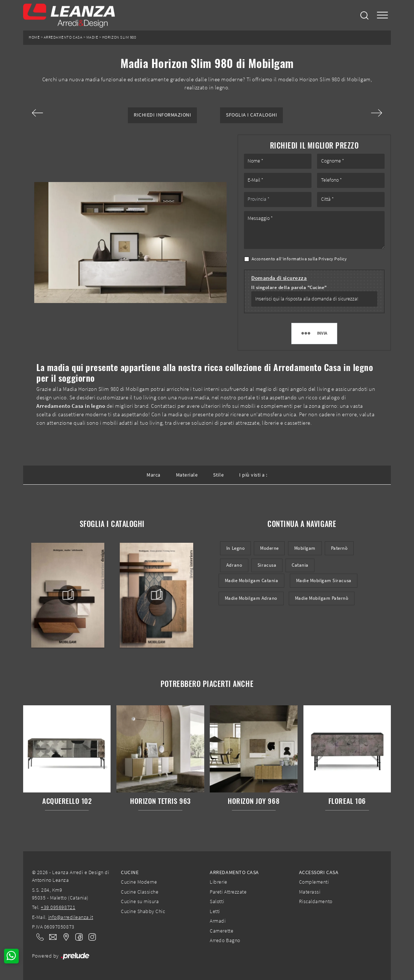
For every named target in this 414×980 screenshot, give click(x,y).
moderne (269, 548)
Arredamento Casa (63, 37)
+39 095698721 (58, 907)
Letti (215, 911)
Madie (92, 37)
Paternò (339, 548)
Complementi (314, 882)
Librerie (218, 882)
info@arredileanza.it (71, 917)
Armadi (218, 921)
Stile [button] (218, 475)
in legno (235, 548)
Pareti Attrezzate (228, 892)
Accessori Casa (319, 872)
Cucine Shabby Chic (143, 911)
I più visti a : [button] (253, 475)
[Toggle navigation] (382, 15)
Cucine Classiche (140, 892)
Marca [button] (154, 475)
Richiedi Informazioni (162, 115)
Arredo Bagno (225, 940)
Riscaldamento (316, 901)
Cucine (130, 872)
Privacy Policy (333, 259)
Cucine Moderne (139, 882)
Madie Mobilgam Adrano (251, 598)
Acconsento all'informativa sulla (299, 259)
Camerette (222, 931)
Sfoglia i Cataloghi (251, 115)
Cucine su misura (140, 901)
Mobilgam (305, 548)
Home (34, 37)
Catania (300, 565)
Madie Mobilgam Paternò (322, 598)
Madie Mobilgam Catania (252, 580)
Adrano (234, 565)
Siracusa (267, 565)
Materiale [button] (187, 475)
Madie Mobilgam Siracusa (324, 580)
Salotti (217, 901)
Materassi (310, 892)
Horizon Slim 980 (119, 37)
